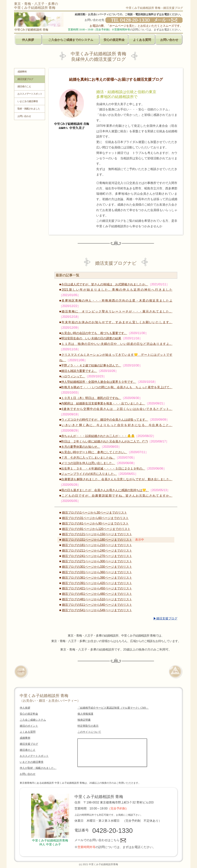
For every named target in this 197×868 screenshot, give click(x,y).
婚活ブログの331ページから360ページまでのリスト (97, 572)
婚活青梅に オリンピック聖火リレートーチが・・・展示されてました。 (117, 311)
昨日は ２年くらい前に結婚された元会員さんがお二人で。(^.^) (105, 441)
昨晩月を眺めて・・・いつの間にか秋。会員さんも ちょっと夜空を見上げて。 (117, 387)
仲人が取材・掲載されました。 (38, 768)
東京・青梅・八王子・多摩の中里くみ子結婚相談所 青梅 (36, 6)
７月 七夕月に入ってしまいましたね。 (88, 458)
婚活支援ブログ (25, 79)
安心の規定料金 (114, 40)
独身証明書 (84, 720)
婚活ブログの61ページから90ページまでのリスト (95, 523)
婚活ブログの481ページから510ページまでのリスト (97, 599)
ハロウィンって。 (73, 376)
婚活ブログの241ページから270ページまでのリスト (97, 556)
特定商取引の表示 (88, 726)
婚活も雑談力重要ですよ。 (79, 371)
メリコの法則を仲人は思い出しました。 (88, 463)
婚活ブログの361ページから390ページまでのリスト (97, 578)
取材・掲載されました (29, 109)
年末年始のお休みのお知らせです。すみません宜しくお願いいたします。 (117, 322)
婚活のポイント (29, 726)
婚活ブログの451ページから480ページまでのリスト (97, 594)
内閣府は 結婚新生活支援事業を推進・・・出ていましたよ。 (103, 403)
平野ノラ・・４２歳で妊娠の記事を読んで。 (91, 365)
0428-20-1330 (112, 831)
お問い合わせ (169, 40)
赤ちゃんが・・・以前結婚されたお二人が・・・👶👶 (98, 436)
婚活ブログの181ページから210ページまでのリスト (97, 545)
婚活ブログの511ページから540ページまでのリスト (97, 605)
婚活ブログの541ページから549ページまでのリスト (97, 610)
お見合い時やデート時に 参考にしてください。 (94, 452)
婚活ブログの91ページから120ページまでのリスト (96, 529)
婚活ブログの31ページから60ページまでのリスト (95, 518)
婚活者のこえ (24, 87)
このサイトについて (89, 732)
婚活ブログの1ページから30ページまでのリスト (94, 513)
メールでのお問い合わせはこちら (100, 840)
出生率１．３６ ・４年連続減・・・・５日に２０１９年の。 (103, 469)
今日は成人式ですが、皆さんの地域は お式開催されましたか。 (105, 284)
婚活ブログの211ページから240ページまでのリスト (97, 551)
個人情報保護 (85, 714)
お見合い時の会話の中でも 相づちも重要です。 (94, 333)
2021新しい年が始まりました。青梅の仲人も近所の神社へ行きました (117, 290)
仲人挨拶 (28, 40)
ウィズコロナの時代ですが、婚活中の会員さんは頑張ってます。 (105, 420)
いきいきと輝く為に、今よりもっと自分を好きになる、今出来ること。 (117, 425)
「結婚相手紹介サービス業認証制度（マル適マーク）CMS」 (113, 708)
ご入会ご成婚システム (33, 720)
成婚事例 (22, 72)
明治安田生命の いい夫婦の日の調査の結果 (91, 338)
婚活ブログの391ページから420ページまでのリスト (97, 583)
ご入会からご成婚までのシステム (71, 40)
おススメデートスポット (30, 94)
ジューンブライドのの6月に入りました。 (89, 474)
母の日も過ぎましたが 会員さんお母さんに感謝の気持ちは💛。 (105, 490)
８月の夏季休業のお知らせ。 (81, 447)
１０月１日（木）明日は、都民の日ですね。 (91, 398)
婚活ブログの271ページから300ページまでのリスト (97, 561)
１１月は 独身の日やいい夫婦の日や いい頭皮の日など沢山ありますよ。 (117, 344)
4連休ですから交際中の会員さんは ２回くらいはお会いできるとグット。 (117, 409)
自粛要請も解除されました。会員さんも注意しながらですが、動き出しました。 (117, 479)
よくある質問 (142, 40)
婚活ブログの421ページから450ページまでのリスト (97, 588)
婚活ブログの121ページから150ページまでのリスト (97, 534)
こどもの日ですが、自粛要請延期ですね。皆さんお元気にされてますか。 (117, 496)
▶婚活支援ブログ (165, 618)
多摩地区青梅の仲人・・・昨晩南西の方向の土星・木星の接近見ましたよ (117, 301)
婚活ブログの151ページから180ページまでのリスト (97, 540)
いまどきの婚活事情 (28, 101)
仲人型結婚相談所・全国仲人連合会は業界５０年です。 (99, 382)
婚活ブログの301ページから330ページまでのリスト (97, 567)
